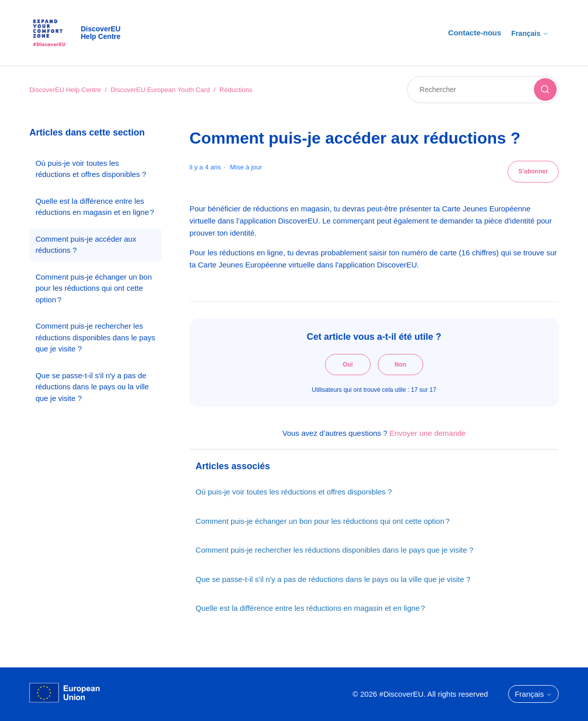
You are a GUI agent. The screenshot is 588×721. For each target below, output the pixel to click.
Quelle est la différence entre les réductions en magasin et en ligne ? (95, 207)
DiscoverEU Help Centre (65, 90)
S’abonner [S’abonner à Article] (533, 171)
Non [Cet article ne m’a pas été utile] (400, 365)
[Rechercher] (483, 90)
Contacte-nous (474, 33)
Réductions (236, 90)
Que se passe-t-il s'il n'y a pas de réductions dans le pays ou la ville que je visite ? (92, 387)
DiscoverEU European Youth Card (161, 90)
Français (530, 33)
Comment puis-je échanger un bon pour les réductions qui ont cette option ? (94, 288)
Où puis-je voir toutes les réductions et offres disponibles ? (91, 169)
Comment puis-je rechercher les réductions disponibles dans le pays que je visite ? (95, 337)
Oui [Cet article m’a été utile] (348, 365)
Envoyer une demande (427, 433)
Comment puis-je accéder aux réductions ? (86, 245)
